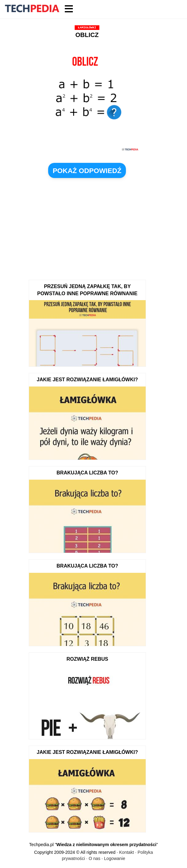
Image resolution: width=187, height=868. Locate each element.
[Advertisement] (87, 227)
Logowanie (115, 858)
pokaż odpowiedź (87, 171)
